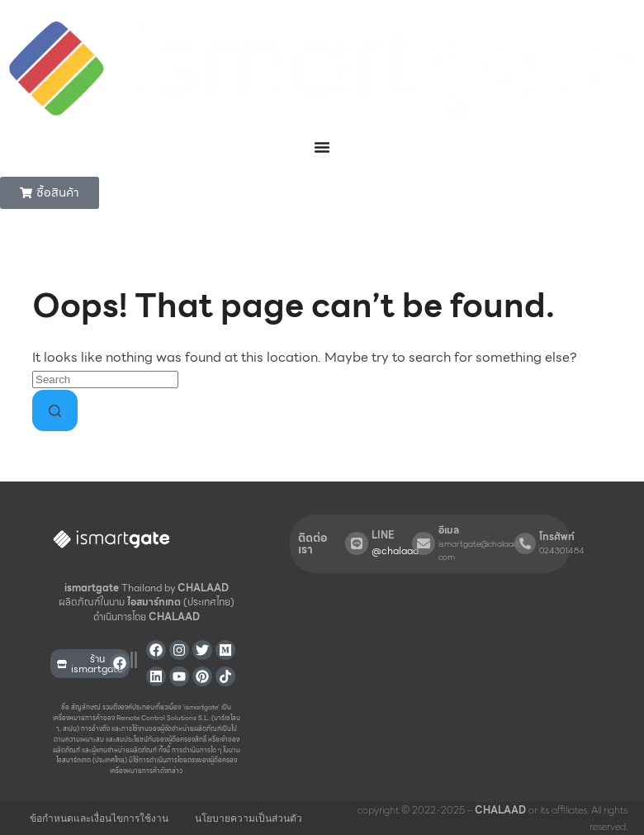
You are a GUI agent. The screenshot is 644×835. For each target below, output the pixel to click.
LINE (383, 535)
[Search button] (55, 410)
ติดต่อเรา (313, 543)
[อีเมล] (424, 543)
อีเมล (449, 530)
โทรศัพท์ (557, 536)
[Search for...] (105, 380)
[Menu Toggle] (322, 147)
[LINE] (357, 543)
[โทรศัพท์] (525, 543)
